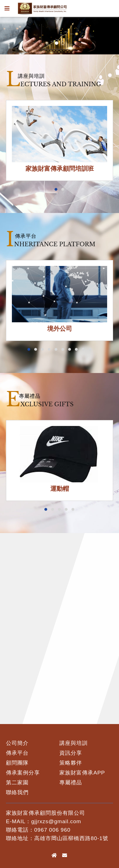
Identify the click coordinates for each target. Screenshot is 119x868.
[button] (56, 189)
